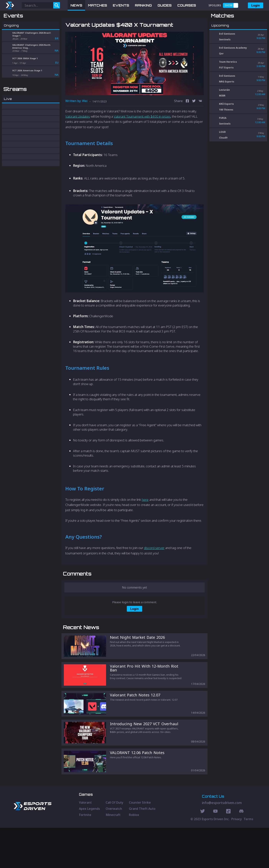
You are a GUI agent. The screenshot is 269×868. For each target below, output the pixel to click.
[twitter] (194, 121)
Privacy (237, 859)
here (145, 520)
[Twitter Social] (203, 852)
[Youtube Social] (215, 852)
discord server (154, 568)
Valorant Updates (78, 137)
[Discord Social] (228, 852)
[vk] (200, 121)
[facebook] (187, 121)
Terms (248, 859)
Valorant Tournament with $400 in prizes (142, 137)
